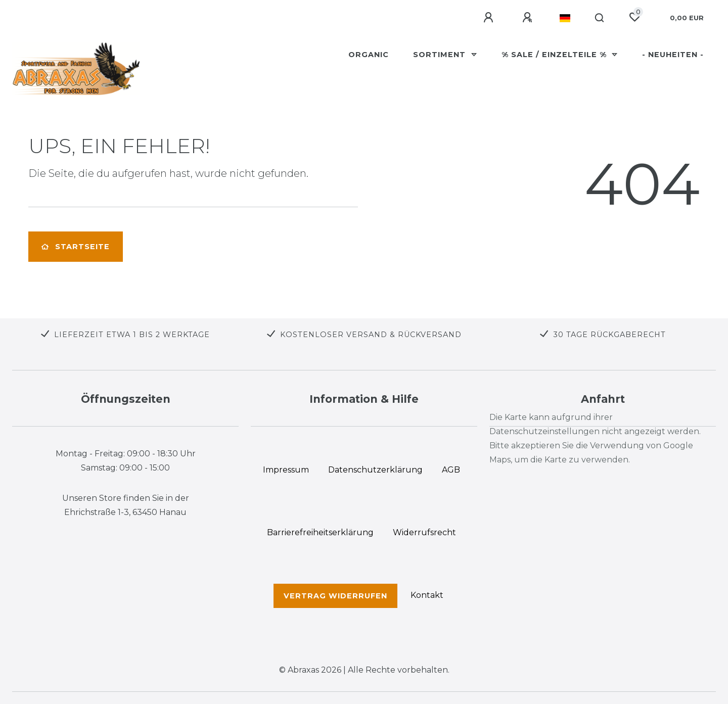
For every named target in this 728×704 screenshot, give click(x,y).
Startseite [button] (76, 247)
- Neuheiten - (673, 55)
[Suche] (600, 18)
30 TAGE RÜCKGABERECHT (609, 335)
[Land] (565, 18)
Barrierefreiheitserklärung (320, 532)
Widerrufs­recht (424, 532)
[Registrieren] (529, 18)
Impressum (286, 470)
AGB (451, 470)
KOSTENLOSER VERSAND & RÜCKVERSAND (371, 335)
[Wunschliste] (634, 17)
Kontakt (427, 595)
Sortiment (441, 55)
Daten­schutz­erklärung (375, 470)
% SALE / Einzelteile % (555, 55)
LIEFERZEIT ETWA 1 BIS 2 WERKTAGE (132, 335)
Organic (369, 55)
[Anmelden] (490, 18)
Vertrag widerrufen (335, 596)
